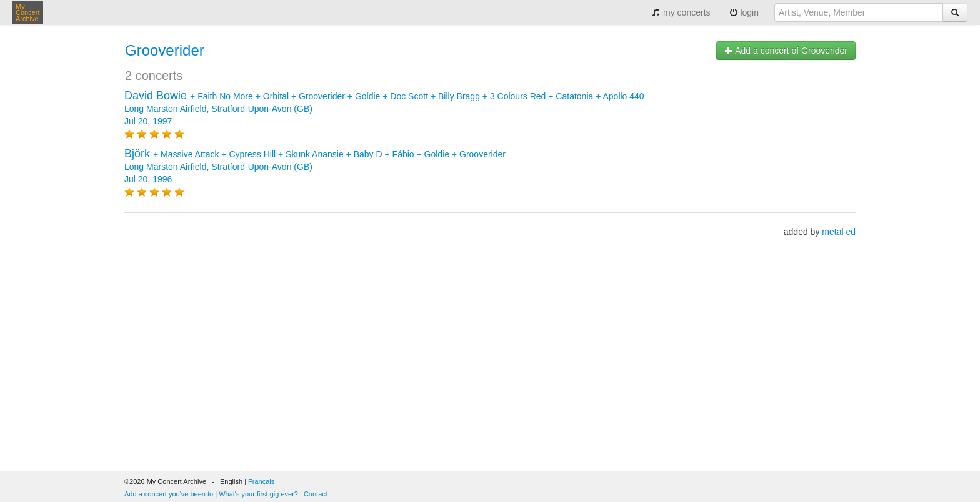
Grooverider (165, 50)
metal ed (839, 232)
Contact (316, 494)
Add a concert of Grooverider (786, 51)
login (744, 12)
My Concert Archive (28, 12)
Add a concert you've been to (169, 494)
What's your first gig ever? (258, 494)
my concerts (681, 12)
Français (261, 481)
